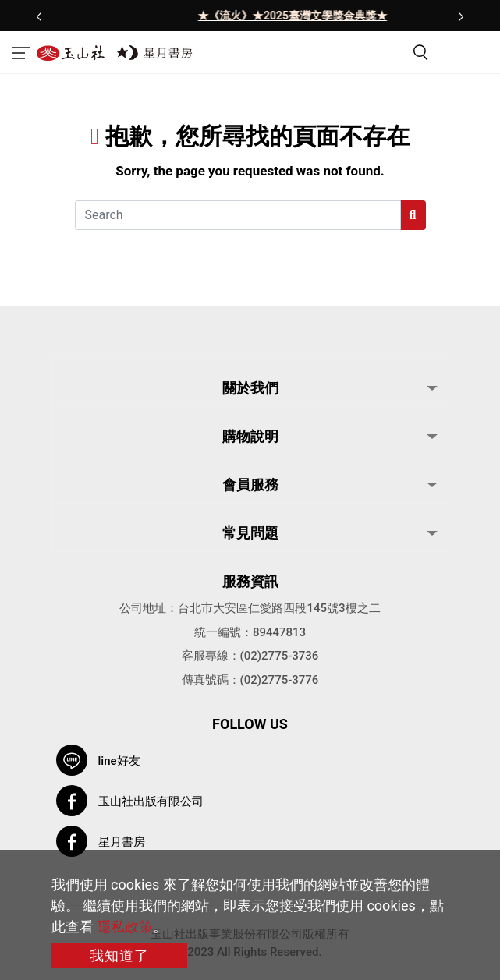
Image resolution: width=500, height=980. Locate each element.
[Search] (238, 215)
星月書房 (122, 842)
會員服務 (250, 485)
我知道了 (119, 955)
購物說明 (250, 436)
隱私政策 (125, 927)
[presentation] (39, 16)
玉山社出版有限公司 (151, 801)
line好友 (119, 761)
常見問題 (250, 533)
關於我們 (250, 388)
